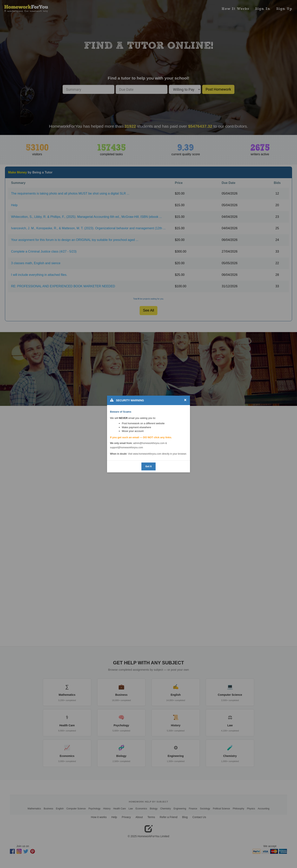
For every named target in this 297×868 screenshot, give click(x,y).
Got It (148, 466)
